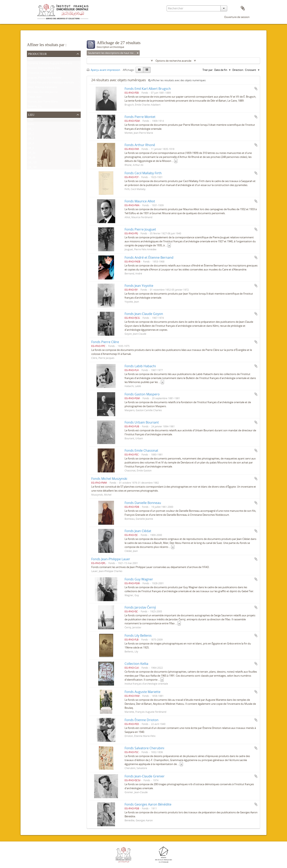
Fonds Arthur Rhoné (140, 145)
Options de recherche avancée (173, 61)
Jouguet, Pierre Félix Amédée (45, 78)
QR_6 (31, 149)
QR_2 (31, 135)
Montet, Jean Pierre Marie (43, 102)
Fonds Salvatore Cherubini (144, 748)
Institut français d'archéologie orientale (51, 83)
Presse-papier (243, 8)
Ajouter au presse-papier (256, 89)
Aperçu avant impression (103, 70)
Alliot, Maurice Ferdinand (42, 88)
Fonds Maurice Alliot (140, 201)
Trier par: (208, 70)
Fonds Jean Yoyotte (139, 286)
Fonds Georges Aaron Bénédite (148, 804)
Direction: (238, 70)
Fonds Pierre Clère (105, 342)
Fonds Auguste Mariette (143, 692)
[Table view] (147, 70)
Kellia (31, 125)
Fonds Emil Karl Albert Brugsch (148, 89)
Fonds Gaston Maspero (142, 394)
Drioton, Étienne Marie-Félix (44, 69)
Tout (30, 59)
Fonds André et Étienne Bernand (149, 257)
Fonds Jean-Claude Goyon (144, 314)
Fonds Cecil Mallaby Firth (143, 173)
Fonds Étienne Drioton (142, 720)
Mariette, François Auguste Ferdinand (50, 64)
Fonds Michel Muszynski (109, 479)
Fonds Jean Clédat (138, 531)
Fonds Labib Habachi (140, 366)
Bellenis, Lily (35, 107)
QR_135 (32, 163)
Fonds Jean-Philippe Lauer (111, 559)
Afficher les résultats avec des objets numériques (177, 80)
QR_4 (31, 144)
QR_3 (31, 139)
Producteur (37, 53)
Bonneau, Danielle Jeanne (43, 93)
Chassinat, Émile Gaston (42, 74)
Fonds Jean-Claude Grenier (145, 776)
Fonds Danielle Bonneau (143, 503)
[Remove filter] (138, 53)
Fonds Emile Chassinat (141, 450)
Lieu (31, 114)
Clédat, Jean (35, 98)
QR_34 (31, 154)
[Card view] (139, 70)
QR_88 (31, 158)
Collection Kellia (136, 664)
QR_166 (32, 168)
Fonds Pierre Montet (140, 117)
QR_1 (31, 130)
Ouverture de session (237, 17)
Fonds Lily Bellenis (138, 635)
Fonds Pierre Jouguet (140, 229)
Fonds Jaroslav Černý (140, 607)
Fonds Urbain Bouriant (142, 422)
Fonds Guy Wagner (139, 579)
